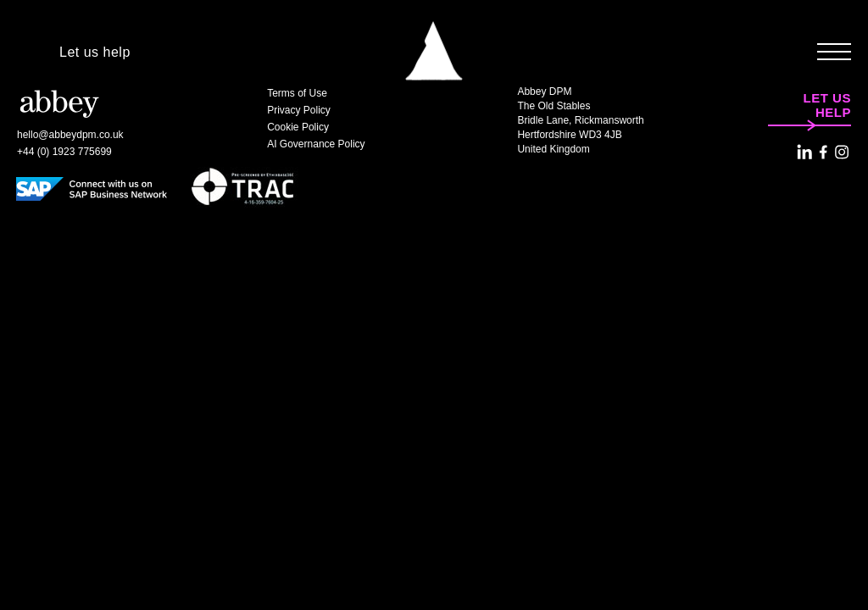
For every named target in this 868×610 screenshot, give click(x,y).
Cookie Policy (298, 127)
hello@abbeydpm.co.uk (70, 135)
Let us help (95, 52)
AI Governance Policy (316, 144)
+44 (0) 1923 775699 (64, 152)
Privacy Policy (299, 110)
